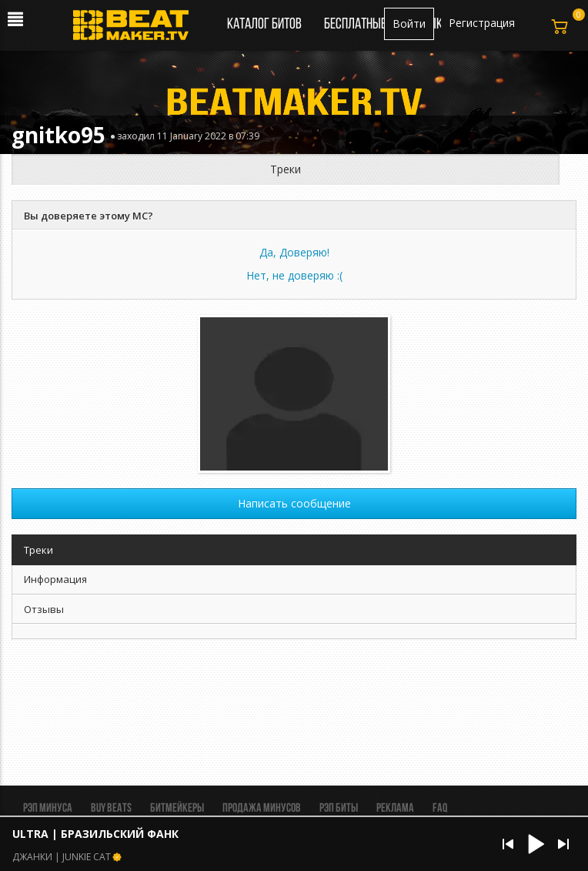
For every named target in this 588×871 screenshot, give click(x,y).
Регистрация (482, 23)
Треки (286, 169)
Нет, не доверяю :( (294, 275)
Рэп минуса (48, 809)
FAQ (440, 809)
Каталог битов (264, 25)
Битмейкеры (177, 809)
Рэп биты (339, 809)
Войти (409, 23)
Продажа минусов (262, 809)
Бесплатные (356, 25)
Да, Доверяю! (294, 252)
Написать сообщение (294, 503)
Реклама (395, 809)
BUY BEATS (111, 809)
